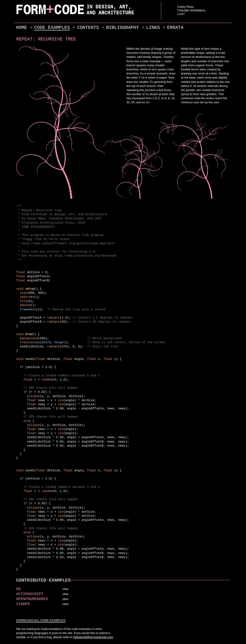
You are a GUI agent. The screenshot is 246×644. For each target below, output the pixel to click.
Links (153, 27)
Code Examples (52, 27)
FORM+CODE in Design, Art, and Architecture (28, 14)
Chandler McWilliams (191, 10)
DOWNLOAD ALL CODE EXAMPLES (41, 620)
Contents (88, 27)
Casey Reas (185, 7)
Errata (175, 27)
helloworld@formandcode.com (93, 637)
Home (22, 27)
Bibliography (123, 27)
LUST (181, 14)
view (65, 589)
